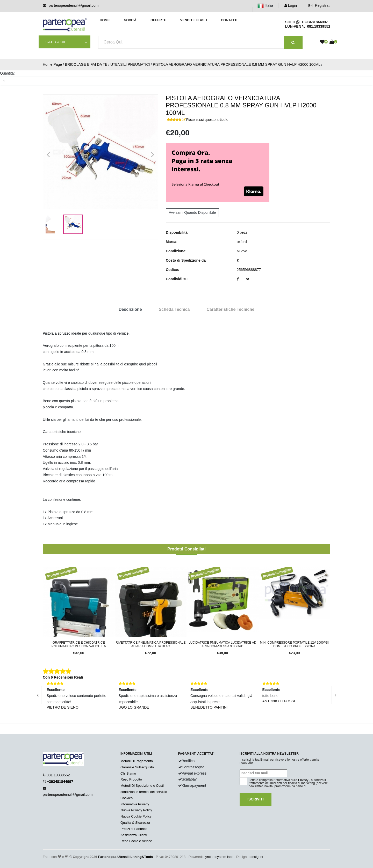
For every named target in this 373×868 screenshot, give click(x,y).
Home (105, 20)
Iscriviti (256, 799)
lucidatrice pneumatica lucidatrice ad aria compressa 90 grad (222, 644)
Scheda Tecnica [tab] (174, 309)
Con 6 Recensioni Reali (63, 677)
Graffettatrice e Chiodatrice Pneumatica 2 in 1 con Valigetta (79, 644)
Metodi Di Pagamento (137, 761)
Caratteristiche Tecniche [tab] (230, 309)
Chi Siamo (128, 773)
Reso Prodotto (131, 779)
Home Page (52, 64)
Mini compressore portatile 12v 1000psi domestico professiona (294, 644)
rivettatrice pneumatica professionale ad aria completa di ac (150, 644)
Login (291, 5)
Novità (130, 20)
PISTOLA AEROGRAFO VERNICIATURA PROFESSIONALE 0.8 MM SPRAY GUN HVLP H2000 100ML (236, 64)
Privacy (303, 780)
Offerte (158, 20)
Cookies (127, 798)
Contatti (229, 20)
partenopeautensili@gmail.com (74, 5)
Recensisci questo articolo (207, 120)
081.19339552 (58, 775)
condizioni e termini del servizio (144, 792)
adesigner (256, 857)
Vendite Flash (193, 20)
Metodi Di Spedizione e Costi (142, 786)
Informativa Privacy (135, 804)
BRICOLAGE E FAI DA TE (86, 64)
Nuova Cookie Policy (136, 816)
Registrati (319, 5)
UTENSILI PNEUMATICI (130, 64)
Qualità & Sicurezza (135, 823)
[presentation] (38, 695)
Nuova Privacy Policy (136, 810)
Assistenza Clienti (134, 835)
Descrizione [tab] (130, 309)
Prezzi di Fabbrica (134, 829)
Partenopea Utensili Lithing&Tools (125, 857)
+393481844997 (312, 22)
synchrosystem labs (218, 857)
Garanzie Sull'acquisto (137, 767)
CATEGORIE (53, 42)
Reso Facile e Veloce (136, 841)
